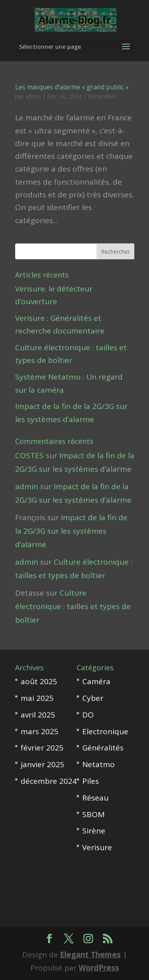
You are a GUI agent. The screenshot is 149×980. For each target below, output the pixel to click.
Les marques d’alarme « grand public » (72, 87)
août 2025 (39, 681)
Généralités (102, 96)
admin (33, 96)
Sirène (94, 831)
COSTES (29, 455)
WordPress (99, 968)
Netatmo (99, 764)
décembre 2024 (49, 781)
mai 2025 (37, 698)
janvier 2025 (43, 764)
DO (88, 715)
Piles (91, 781)
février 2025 (42, 748)
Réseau (95, 798)
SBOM (93, 814)
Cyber (93, 698)
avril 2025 (38, 715)
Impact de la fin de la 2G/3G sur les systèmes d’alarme (71, 531)
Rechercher (115, 252)
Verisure (97, 847)
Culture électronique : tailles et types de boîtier (73, 606)
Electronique (105, 731)
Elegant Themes (90, 955)
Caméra (96, 681)
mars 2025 (40, 731)
